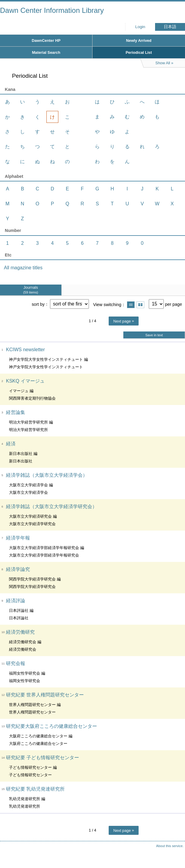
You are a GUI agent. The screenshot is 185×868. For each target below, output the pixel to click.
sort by (38, 304)
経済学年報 (18, 538)
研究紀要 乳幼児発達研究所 (35, 789)
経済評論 (16, 601)
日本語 (170, 27)
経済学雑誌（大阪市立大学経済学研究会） (51, 506)
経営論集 (16, 412)
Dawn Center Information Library (52, 10)
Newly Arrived (139, 41)
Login (140, 27)
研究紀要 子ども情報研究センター (43, 758)
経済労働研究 (20, 632)
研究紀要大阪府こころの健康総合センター (51, 726)
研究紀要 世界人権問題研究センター (45, 695)
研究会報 (16, 663)
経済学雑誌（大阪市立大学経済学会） (47, 475)
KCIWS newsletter (25, 350)
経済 (11, 444)
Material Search (46, 52)
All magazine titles (23, 268)
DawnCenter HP (46, 41)
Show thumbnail (140, 305)
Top (175, 852)
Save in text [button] (154, 335)
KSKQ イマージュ (25, 381)
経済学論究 (18, 569)
